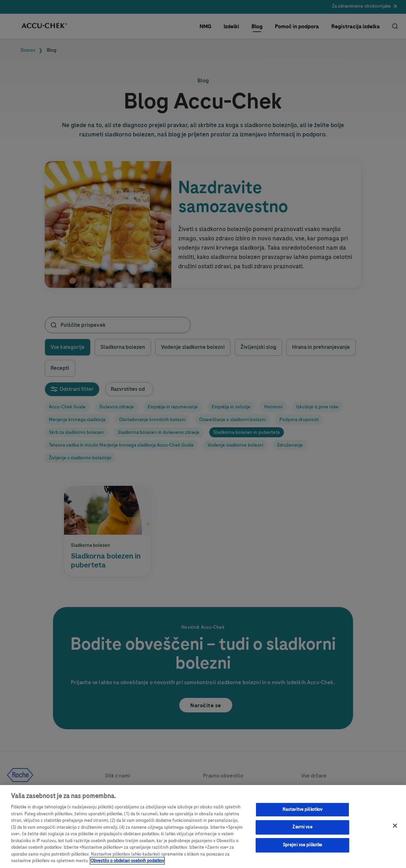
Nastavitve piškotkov (303, 809)
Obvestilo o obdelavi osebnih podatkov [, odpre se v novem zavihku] (127, 861)
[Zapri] (395, 826)
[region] (203, 827)
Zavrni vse (302, 827)
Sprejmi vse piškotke (303, 845)
